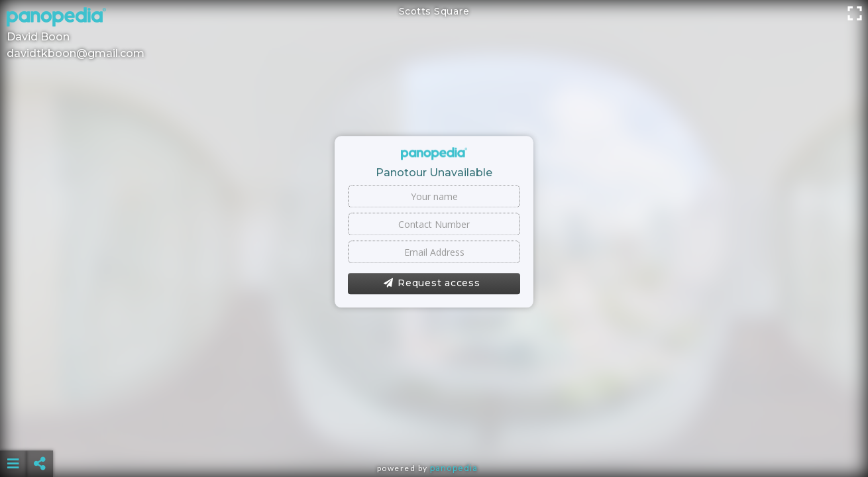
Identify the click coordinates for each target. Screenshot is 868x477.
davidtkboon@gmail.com (76, 53)
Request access (432, 284)
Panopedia (454, 468)
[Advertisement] (434, 431)
